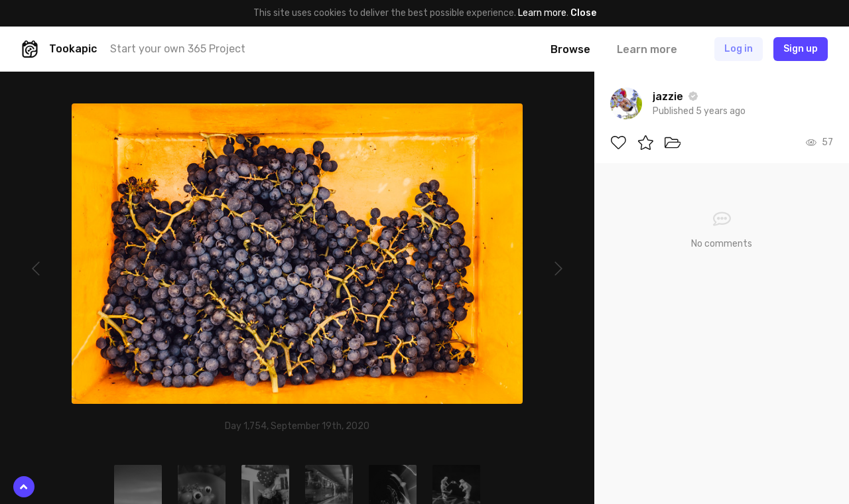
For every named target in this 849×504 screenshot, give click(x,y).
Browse (570, 49)
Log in (739, 49)
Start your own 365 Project (178, 49)
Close (583, 13)
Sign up (801, 49)
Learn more (542, 13)
